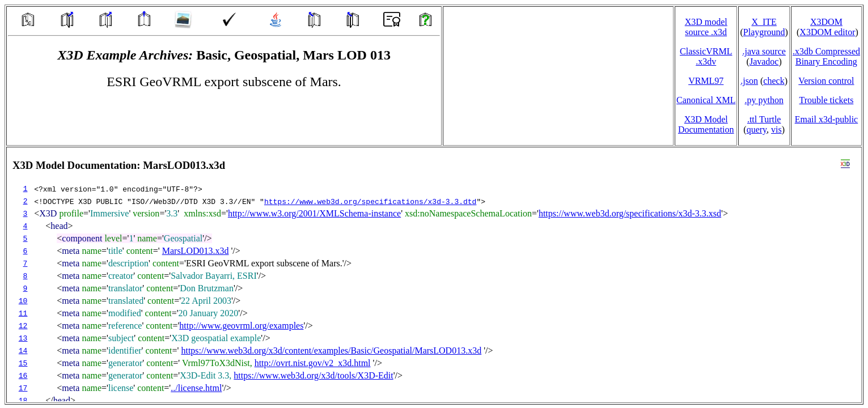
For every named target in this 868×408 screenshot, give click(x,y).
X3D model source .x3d (706, 27)
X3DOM (826, 22)
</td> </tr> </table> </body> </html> (434, 275)
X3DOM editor (827, 32)
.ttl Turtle (764, 119)
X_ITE (764, 22)
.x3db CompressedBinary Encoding (826, 56)
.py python (764, 100)
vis (776, 129)
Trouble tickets (827, 100)
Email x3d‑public (827, 119)
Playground (764, 32)
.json (749, 81)
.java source (764, 51)
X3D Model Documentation (706, 124)
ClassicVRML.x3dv (706, 56)
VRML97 (706, 81)
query (757, 129)
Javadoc (764, 61)
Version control (826, 81)
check (774, 81)
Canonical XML (706, 100)
